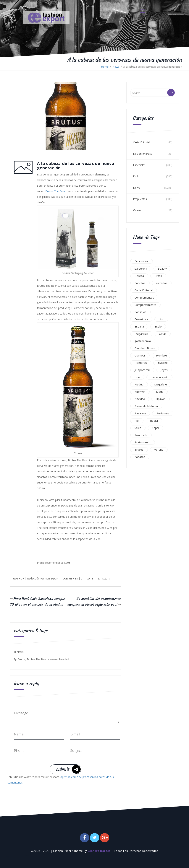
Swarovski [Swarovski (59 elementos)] (141, 435)
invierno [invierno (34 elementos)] (163, 363)
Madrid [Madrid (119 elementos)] (139, 384)
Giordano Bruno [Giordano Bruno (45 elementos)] (145, 348)
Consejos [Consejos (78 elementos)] (140, 312)
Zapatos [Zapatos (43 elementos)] (140, 457)
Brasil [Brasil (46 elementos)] (158, 276)
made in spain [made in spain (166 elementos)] (159, 377)
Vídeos (137, 210)
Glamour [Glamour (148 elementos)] (140, 355)
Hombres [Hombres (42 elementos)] (141, 363)
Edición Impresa (143, 154)
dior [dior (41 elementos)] (161, 319)
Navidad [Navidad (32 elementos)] (140, 399)
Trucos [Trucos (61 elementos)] (139, 450)
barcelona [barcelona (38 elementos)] (141, 268)
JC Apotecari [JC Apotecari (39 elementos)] (142, 370)
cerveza (53, 659)
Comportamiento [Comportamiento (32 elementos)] (145, 305)
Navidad (64, 659)
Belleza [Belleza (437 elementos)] (139, 276)
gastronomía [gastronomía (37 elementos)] (143, 341)
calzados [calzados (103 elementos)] (162, 283)
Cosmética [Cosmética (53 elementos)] (141, 319)
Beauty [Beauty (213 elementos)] (162, 268)
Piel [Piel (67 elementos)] (137, 421)
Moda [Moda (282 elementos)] (160, 392)
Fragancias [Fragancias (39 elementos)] (141, 334)
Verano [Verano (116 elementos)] (159, 450)
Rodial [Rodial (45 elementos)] (154, 421)
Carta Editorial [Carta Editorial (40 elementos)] (144, 290)
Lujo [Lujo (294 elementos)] (137, 377)
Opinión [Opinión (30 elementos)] (161, 399)
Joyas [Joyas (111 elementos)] (164, 370)
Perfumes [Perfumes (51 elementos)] (163, 413)
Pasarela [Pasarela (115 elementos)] (140, 413)
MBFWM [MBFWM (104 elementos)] (140, 392)
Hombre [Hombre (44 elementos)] (161, 355)
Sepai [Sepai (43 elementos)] (155, 428)
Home (105, 67)
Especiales (139, 165)
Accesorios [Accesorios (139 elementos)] (142, 261)
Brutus (21, 659)
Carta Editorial (142, 142)
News (116, 67)
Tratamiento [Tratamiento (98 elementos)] (143, 442)
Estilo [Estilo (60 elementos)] (158, 326)
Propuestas (140, 199)
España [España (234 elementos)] (139, 326)
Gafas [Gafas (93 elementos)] (163, 334)
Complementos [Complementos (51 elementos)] (144, 297)
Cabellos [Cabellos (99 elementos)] (140, 283)
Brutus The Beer (55, 191)
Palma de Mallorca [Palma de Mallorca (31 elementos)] (146, 406)
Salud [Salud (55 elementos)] (138, 428)
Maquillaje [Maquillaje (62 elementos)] (161, 384)
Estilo (136, 176)
